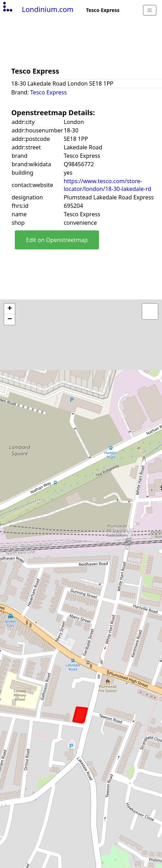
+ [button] (10, 309)
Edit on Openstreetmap (57, 240)
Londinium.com (38, 9)
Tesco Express (49, 92)
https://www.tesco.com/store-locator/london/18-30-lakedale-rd (107, 185)
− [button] (10, 320)
